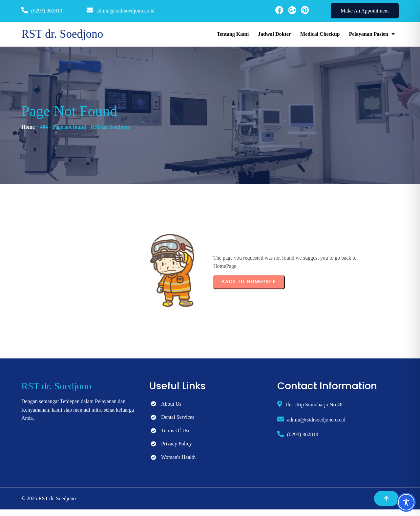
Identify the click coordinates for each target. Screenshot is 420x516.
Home (28, 127)
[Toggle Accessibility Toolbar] (406, 502)
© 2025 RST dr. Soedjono (49, 498)
